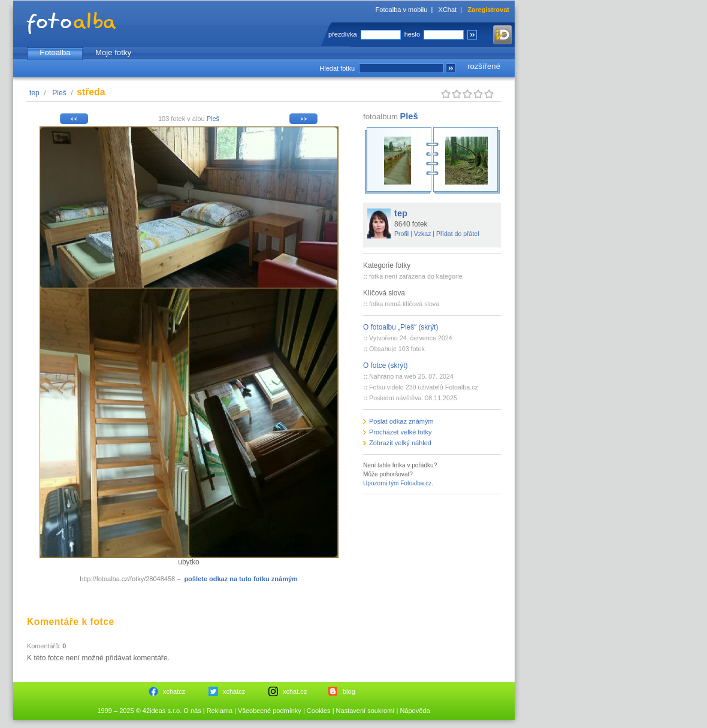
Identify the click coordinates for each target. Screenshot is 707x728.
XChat (448, 10)
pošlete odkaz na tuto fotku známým (241, 579)
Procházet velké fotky (401, 432)
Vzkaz (423, 234)
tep (34, 93)
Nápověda (415, 711)
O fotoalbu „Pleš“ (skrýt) (401, 327)
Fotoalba (55, 52)
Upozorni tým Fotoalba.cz (397, 483)
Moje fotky (113, 52)
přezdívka (343, 34)
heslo (412, 34)
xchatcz (174, 691)
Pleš (59, 93)
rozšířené (484, 66)
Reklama (220, 711)
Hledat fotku (337, 68)
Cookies (319, 711)
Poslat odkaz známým (401, 421)
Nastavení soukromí (365, 711)
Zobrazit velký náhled (400, 443)
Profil (401, 234)
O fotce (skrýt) (386, 365)
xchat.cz (295, 691)
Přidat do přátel (458, 234)
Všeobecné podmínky (270, 711)
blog (349, 691)
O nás (192, 711)
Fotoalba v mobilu (402, 10)
